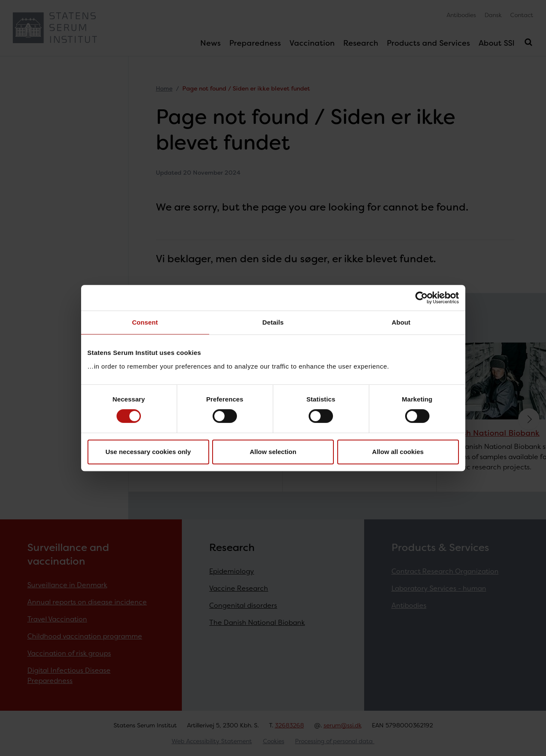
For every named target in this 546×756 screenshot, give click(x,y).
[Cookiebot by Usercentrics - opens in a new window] (422, 298)
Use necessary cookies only (148, 452)
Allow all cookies (398, 452)
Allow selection (273, 452)
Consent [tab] (145, 322)
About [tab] (401, 322)
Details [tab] (273, 322)
